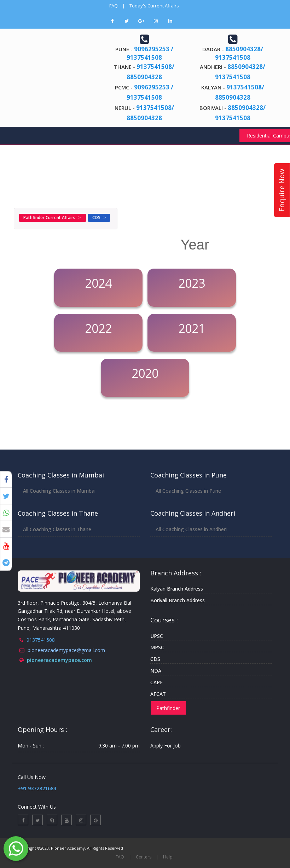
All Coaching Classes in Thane (57, 529)
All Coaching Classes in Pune (188, 491)
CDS (155, 659)
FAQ (114, 6)
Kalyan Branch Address (177, 589)
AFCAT (158, 694)
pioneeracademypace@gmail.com (66, 650)
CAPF (156, 682)
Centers (144, 857)
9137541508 (41, 640)
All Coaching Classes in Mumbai (59, 491)
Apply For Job (166, 746)
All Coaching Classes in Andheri (191, 529)
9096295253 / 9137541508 (150, 53)
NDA (156, 671)
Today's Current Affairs (154, 6)
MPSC (157, 647)
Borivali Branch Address (178, 600)
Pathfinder (168, 708)
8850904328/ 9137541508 (239, 53)
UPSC (157, 636)
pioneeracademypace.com (59, 660)
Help (168, 857)
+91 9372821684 (37, 788)
